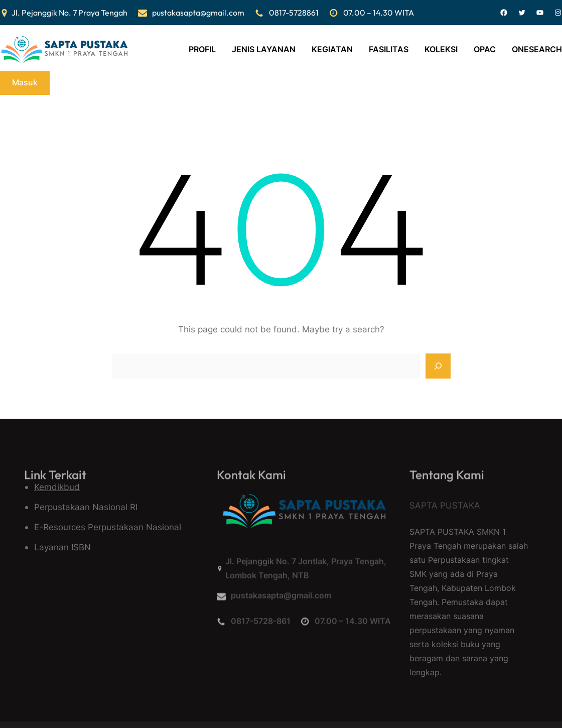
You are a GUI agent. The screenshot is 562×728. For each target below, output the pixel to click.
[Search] (438, 366)
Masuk (25, 82)
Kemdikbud (57, 487)
